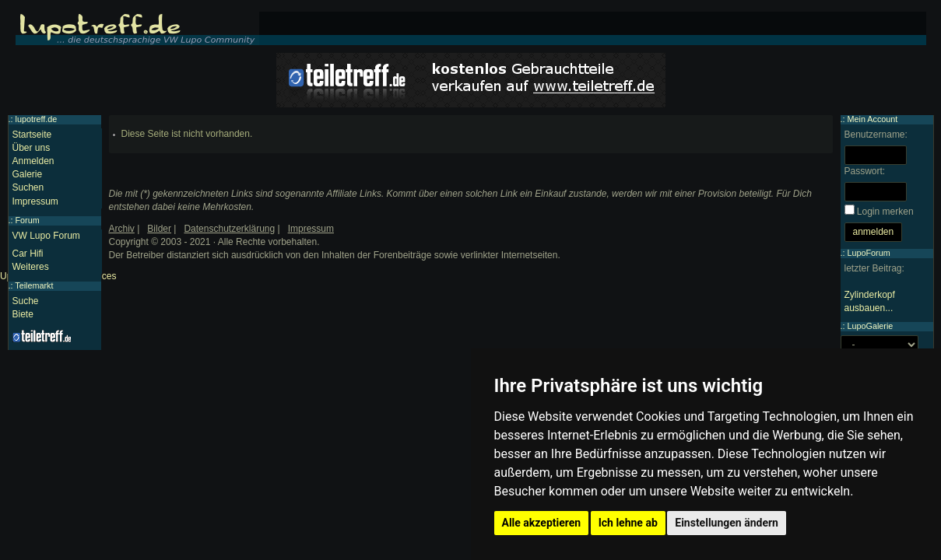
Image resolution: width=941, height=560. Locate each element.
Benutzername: (876, 135)
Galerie (28, 174)
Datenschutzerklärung (229, 229)
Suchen (28, 187)
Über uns (32, 148)
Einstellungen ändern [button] (727, 523)
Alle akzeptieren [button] (542, 523)
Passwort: (865, 171)
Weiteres (31, 267)
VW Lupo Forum (46, 236)
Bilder (159, 229)
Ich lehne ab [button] (628, 523)
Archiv (122, 229)
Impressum (35, 201)
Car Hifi (28, 254)
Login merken (885, 212)
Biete (23, 314)
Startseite (32, 135)
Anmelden (33, 161)
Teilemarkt (34, 285)
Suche (26, 301)
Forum (28, 220)
